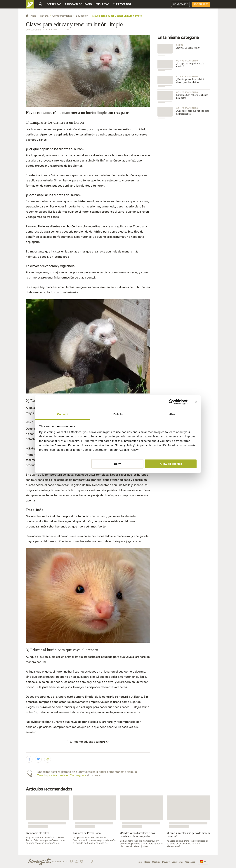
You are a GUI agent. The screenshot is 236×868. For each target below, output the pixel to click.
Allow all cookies (171, 464)
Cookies (156, 862)
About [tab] (173, 414)
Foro (140, 862)
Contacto (190, 862)
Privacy (166, 862)
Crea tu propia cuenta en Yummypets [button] (61, 775)
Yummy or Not (122, 4)
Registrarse (201, 4)
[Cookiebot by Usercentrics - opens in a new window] (171, 402)
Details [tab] (118, 414)
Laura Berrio (33, 30)
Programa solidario (78, 4)
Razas (147, 862)
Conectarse (180, 4)
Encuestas (102, 4)
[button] (29, 759)
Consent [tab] (63, 414)
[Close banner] (196, 402)
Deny (117, 464)
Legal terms (178, 862)
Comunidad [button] (54, 4)
